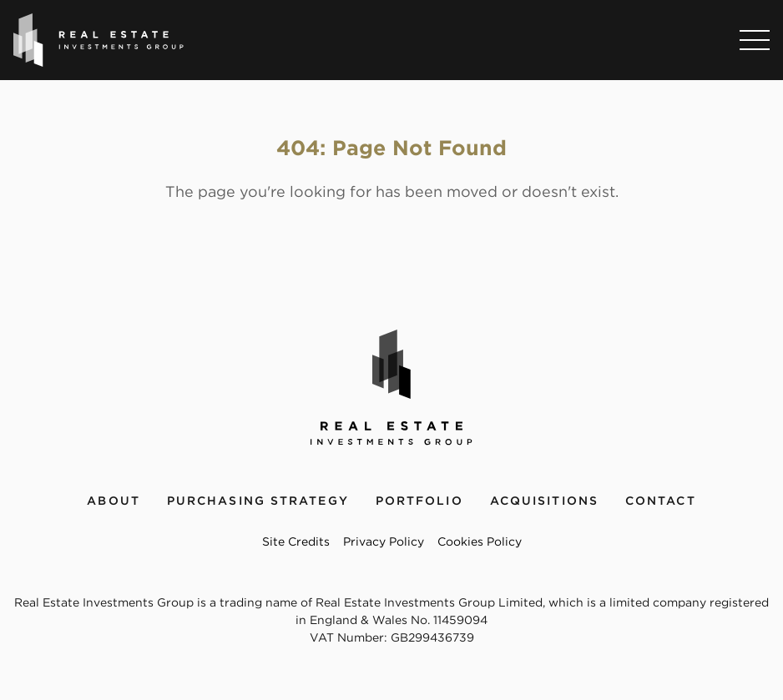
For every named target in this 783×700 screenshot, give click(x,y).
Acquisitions (544, 501)
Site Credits (296, 541)
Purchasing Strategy (258, 501)
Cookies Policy (480, 541)
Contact (661, 501)
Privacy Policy (384, 541)
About (114, 501)
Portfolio (419, 501)
